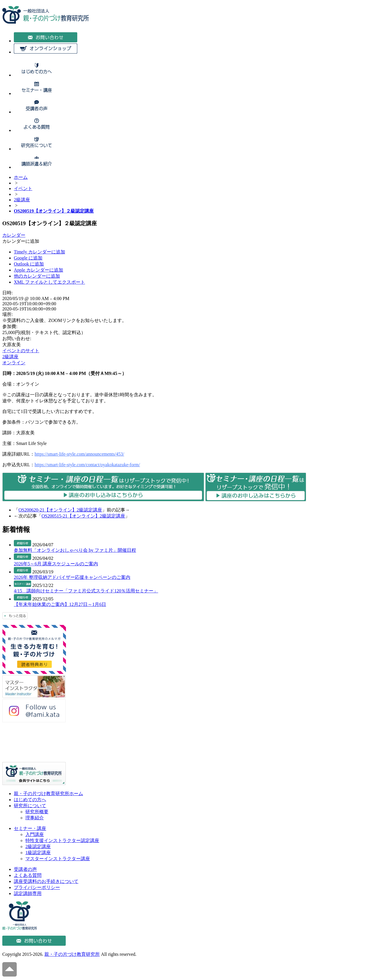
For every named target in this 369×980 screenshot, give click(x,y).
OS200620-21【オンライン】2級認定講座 (60, 510)
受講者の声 (25, 869)
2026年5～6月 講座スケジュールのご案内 (56, 564)
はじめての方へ (30, 800)
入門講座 (35, 834)
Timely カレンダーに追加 (39, 252)
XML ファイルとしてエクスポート (49, 282)
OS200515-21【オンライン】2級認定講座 (83, 516)
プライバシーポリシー (37, 887)
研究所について (30, 806)
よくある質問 (28, 875)
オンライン (14, 363)
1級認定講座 (38, 853)
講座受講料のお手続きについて (46, 881)
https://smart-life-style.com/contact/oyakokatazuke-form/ (87, 465)
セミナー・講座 (30, 828)
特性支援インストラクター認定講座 (62, 840)
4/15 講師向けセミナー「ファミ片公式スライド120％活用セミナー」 (86, 591)
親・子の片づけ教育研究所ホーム (48, 794)
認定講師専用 (28, 893)
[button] (21, 241)
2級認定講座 (38, 847)
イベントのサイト (21, 351)
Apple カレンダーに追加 (38, 270)
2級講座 (10, 357)
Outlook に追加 (29, 264)
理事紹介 (35, 818)
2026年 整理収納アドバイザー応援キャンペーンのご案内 (72, 577)
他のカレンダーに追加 (37, 276)
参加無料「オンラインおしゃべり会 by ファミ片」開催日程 (75, 550)
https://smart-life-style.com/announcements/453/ (79, 454)
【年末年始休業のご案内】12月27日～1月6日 (60, 604)
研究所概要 (37, 812)
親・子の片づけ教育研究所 (72, 954)
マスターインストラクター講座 (58, 859)
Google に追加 (28, 258)
